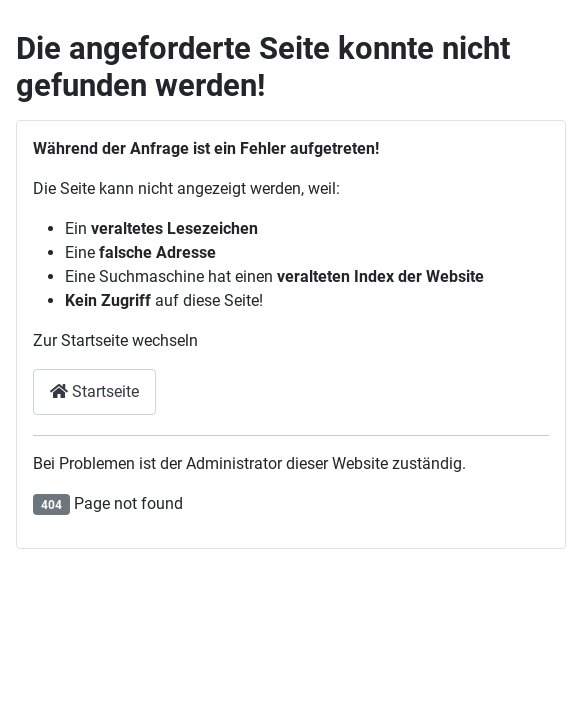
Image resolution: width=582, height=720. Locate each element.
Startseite (94, 391)
